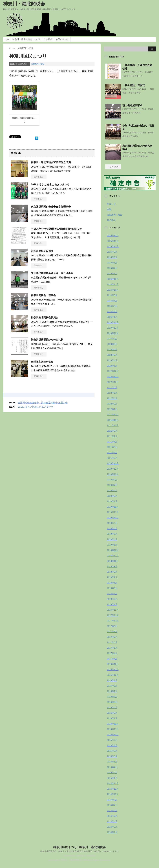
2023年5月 (112, 355)
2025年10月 (113, 246)
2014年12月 (113, 783)
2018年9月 (112, 566)
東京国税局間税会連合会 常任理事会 (52, 273)
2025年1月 (112, 274)
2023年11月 (113, 328)
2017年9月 (112, 626)
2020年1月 (112, 501)
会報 (109, 209)
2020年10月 (113, 474)
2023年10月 (113, 333)
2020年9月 (112, 480)
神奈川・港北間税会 (24, 4)
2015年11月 (113, 729)
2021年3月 (112, 458)
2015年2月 (112, 773)
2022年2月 (112, 404)
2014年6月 (112, 811)
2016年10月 (113, 675)
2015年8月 (112, 745)
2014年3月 (112, 827)
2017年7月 (112, 637)
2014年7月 (112, 805)
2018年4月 (112, 594)
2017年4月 (112, 653)
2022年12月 (113, 371)
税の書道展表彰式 (132, 105)
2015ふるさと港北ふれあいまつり (35, 407)
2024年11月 (113, 284)
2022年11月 (113, 377)
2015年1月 (112, 778)
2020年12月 (113, 463)
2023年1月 (112, 366)
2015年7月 (112, 751)
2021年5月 (112, 447)
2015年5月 (112, 762)
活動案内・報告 (38, 64)
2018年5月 (112, 588)
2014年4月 (112, 821)
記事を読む (39, 177)
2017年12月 (113, 610)
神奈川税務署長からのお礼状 (47, 340)
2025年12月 (113, 236)
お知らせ (111, 204)
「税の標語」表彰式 (134, 85)
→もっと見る (113, 167)
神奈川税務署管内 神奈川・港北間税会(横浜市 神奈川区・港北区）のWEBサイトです (79, 851)
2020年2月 (112, 496)
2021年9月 (112, 431)
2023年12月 (113, 322)
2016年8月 (112, 686)
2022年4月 (112, 398)
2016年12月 (113, 664)
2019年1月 (112, 545)
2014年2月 (112, 832)
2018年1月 (112, 604)
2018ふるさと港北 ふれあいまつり (50, 184)
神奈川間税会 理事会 (43, 295)
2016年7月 (112, 691)
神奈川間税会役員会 (42, 251)
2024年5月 (112, 306)
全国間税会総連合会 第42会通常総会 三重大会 (43, 403)
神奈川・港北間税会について (26, 39)
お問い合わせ (62, 39)
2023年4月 (112, 360)
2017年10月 (113, 621)
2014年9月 (112, 800)
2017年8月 (112, 632)
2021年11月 (113, 420)
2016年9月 (112, 680)
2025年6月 (112, 257)
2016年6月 (112, 697)
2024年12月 (113, 279)
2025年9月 (112, 252)
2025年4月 (112, 268)
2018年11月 (113, 556)
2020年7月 (112, 485)
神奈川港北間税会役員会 (45, 317)
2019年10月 (113, 518)
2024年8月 (112, 295)
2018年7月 (112, 577)
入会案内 (48, 39)
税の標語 (111, 220)
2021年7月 (112, 436)
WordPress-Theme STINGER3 (80, 856)
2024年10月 (113, 290)
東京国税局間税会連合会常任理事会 (51, 207)
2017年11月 (113, 615)
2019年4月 (112, 539)
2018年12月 (113, 550)
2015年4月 (112, 767)
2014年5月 (112, 816)
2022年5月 (112, 393)
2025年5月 (112, 263)
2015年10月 (113, 735)
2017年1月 (112, 659)
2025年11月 (113, 241)
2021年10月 (113, 425)
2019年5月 (112, 534)
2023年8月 (112, 344)
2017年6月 (112, 642)
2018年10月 (113, 561)
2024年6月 (112, 301)
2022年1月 (112, 409)
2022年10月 (113, 382)
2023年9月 (112, 339)
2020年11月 (113, 469)
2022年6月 (112, 387)
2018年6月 (112, 583)
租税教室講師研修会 (42, 362)
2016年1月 (112, 718)
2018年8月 (112, 572)
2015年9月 (112, 740)
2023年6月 (112, 349)
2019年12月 (113, 507)
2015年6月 (112, 756)
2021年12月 (113, 415)
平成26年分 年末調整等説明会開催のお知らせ (56, 229)
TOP (7, 39)
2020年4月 (112, 490)
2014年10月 (113, 794)
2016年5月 (112, 702)
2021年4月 (112, 453)
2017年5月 (112, 648)
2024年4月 (112, 311)
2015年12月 (113, 724)
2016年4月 (112, 707)
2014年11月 (113, 789)
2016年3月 (112, 713)
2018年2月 (112, 599)
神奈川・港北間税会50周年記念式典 (51, 162)
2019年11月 (113, 512)
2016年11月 (113, 669)
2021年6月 (112, 442)
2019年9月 (112, 523)
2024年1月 (112, 317)
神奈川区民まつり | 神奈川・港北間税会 (80, 847)
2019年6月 (112, 528)
